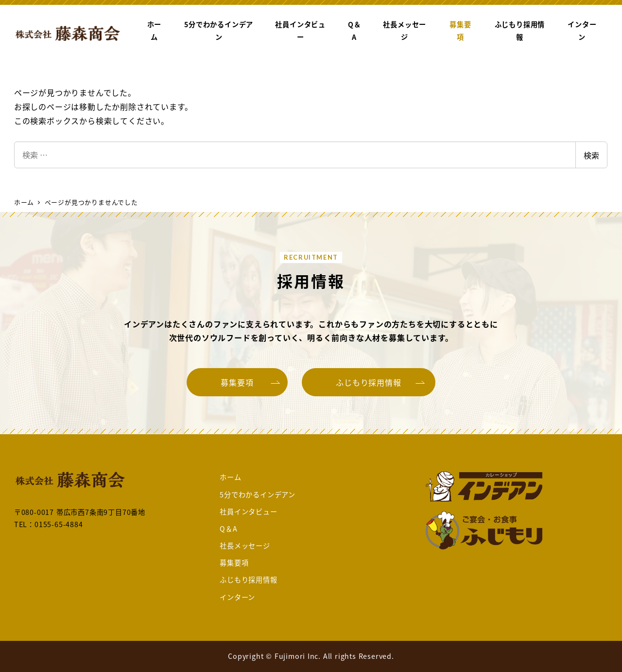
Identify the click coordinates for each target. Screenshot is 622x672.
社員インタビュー (248, 512)
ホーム (230, 477)
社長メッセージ (245, 546)
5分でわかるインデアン (258, 495)
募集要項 (234, 563)
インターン (237, 597)
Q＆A (228, 529)
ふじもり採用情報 (248, 580)
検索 (591, 155)
